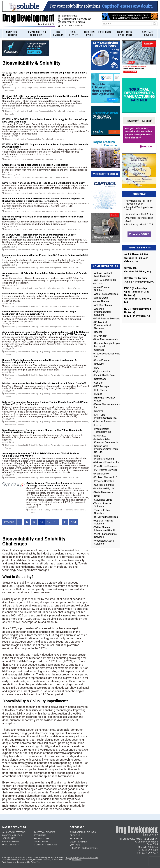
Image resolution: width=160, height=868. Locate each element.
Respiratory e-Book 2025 (139, 214)
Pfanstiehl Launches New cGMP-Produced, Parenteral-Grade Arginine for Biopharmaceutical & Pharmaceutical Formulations (43, 200)
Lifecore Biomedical (105, 421)
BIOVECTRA (101, 336)
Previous (9, 522)
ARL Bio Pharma (103, 305)
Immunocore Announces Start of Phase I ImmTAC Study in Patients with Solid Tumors (45, 256)
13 (34, 522)
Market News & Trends (72, 22)
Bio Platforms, (11, 250)
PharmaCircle (101, 474)
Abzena (98, 284)
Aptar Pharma (102, 301)
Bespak (98, 332)
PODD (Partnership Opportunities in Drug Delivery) (137, 292)
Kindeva (99, 411)
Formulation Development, (65, 88)
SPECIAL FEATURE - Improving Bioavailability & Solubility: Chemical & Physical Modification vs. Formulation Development (46, 97)
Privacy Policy (72, 858)
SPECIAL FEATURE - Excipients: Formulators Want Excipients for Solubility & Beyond (45, 74)
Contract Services (148, 34)
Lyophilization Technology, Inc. (103, 430)
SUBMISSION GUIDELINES (83, 832)
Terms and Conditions (89, 858)
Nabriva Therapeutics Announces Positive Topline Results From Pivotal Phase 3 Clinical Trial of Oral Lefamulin (45, 403)
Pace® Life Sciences (106, 466)
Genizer (98, 383)
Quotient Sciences (104, 485)
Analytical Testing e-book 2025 (139, 209)
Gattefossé (100, 379)
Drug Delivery (73, 34)
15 (49, 522)
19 (65, 522)
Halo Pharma (101, 390)
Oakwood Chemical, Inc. (107, 462)
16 (56, 522)
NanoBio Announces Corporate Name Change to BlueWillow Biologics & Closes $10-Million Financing (42, 431)
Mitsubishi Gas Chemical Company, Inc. (107, 441)
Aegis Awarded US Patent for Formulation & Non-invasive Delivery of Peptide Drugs (45, 274)
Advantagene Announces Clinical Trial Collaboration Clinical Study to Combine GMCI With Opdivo (41, 455)
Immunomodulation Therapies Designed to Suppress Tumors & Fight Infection (45, 294)
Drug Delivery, (32, 88)
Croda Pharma (102, 360)
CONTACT (75, 845)
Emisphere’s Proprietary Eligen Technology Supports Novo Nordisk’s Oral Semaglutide (43, 218)
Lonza (98, 425)
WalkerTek (35, 862)
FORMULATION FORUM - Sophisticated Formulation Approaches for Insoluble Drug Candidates (45, 146)
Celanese (99, 350)
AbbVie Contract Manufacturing (103, 275)
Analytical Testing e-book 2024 (139, 219)
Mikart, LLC (100, 436)
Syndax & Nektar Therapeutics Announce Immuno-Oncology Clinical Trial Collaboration (55, 484)
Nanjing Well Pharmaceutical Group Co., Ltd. (106, 449)
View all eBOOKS (139, 234)
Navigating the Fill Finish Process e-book (139, 202)
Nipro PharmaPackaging (104, 457)
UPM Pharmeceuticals (106, 517)
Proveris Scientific (104, 481)
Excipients (104, 32)
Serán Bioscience (104, 492)
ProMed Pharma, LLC (106, 477)
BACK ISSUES (77, 839)
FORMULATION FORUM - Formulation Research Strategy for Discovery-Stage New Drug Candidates (45, 121)
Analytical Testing (12, 34)
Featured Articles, (46, 88)
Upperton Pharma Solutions (104, 522)
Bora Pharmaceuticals (106, 339)
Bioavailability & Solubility (36, 34)
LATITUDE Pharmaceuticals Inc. (105, 416)
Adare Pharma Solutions (102, 289)
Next (73, 522)
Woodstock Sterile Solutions (104, 542)
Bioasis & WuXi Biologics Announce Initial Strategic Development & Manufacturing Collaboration (39, 361)
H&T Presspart (102, 386)
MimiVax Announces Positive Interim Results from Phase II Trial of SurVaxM (44, 383)
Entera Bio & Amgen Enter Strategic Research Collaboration (35, 165)
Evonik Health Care (104, 375)
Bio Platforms (58, 34)
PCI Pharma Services (106, 470)
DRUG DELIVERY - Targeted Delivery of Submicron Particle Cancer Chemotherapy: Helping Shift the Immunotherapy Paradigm (39, 236)
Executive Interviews (71, 26)
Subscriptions (67, 16)
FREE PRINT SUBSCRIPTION (84, 848)
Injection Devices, (81, 422)
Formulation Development (124, 34)
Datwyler (99, 364)
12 (27, 522)
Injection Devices (89, 34)
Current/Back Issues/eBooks (75, 19)
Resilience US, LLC (104, 489)
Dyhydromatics (102, 371)
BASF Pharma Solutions (107, 319)
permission (77, 860)
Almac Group (101, 298)
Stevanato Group (103, 500)
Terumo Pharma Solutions (103, 505)
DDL (97, 368)
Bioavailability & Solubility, (16, 88)
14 (41, 522)
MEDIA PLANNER (78, 842)
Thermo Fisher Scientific (102, 512)
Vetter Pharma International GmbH (105, 529)
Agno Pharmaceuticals (106, 294)
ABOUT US (75, 835)
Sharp (97, 496)
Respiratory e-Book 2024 (139, 225)
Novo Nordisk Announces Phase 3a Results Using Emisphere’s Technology (44, 183)
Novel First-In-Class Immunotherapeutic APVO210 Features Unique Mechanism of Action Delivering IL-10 (39, 313)
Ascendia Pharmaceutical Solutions (103, 312)
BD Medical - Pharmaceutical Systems (103, 325)
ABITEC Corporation (105, 280)
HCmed (98, 394)
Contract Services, (34, 211)
